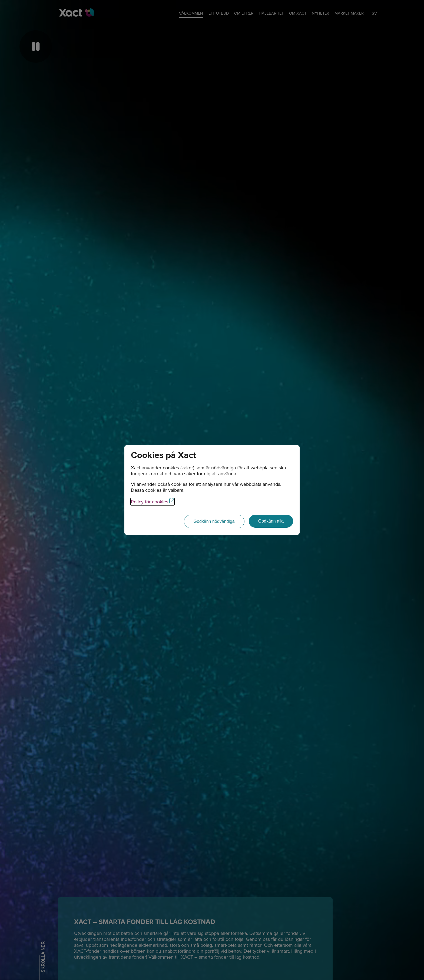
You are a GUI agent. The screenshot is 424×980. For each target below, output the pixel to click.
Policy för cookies (153, 502)
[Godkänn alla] (271, 521)
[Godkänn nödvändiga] (214, 521)
